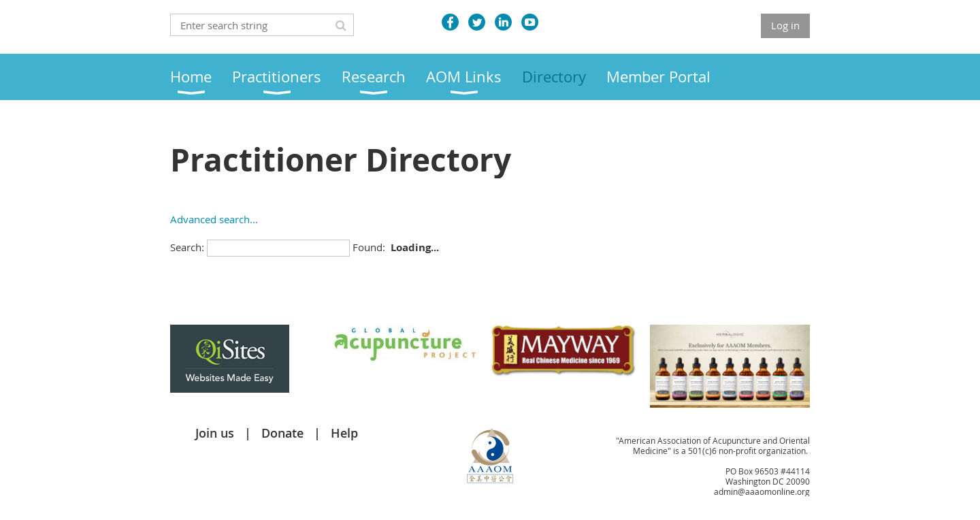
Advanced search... (214, 219)
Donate (282, 433)
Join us (215, 433)
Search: (187, 247)
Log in (785, 25)
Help (344, 433)
